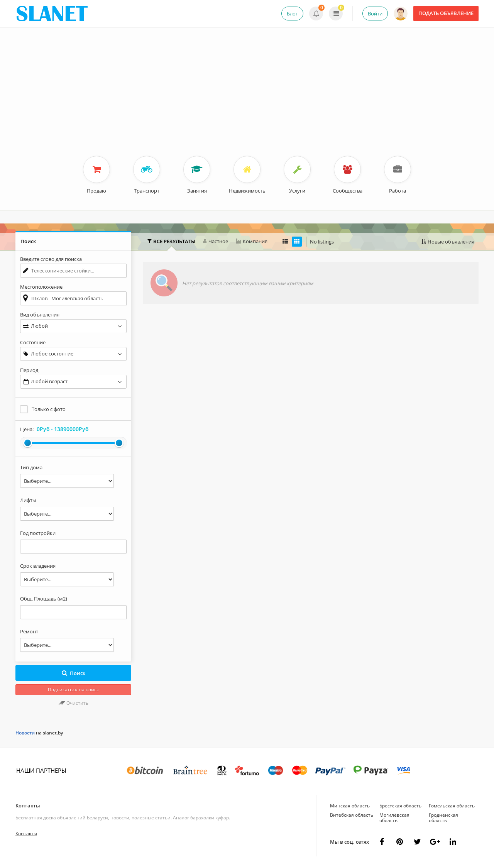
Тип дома (31, 467)
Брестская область (400, 806)
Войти (375, 14)
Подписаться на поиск (73, 689)
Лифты (28, 500)
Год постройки (38, 533)
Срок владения (38, 566)
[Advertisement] (247, 98)
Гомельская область (452, 806)
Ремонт (29, 631)
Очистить (74, 703)
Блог (292, 14)
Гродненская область (443, 818)
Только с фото (49, 409)
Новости (25, 733)
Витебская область (352, 815)
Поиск (74, 673)
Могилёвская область (394, 818)
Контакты (28, 805)
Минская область (350, 806)
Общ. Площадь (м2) (44, 599)
